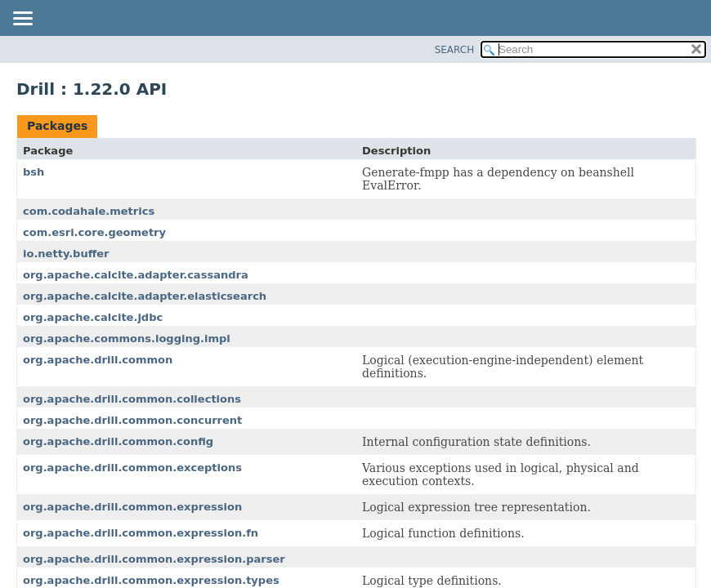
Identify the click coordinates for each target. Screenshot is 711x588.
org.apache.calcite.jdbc (93, 317)
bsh (34, 172)
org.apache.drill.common (98, 360)
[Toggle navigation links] (22, 20)
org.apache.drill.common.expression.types (151, 580)
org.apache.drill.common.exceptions (132, 468)
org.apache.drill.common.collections (132, 399)
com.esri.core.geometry (94, 232)
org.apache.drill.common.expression (132, 507)
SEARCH (455, 50)
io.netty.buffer (66, 254)
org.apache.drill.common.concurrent (132, 420)
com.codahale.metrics (89, 211)
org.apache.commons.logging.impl (127, 339)
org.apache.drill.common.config (118, 441)
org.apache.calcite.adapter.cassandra (136, 275)
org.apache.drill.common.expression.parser (154, 559)
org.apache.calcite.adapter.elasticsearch (145, 296)
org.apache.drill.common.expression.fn (141, 533)
